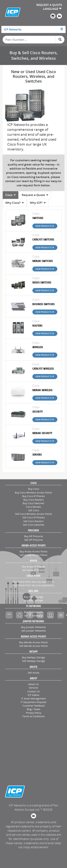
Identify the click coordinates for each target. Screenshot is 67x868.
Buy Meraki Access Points (33, 642)
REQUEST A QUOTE (49, 5)
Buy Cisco (34, 489)
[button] (33, 29)
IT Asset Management (33, 699)
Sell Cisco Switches (34, 525)
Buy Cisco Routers (34, 500)
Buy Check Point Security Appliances (33, 582)
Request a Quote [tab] (35, 195)
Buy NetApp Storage (33, 657)
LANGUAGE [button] (52, 9)
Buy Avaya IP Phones (33, 567)
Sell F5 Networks (34, 616)
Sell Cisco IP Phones (34, 517)
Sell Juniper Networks (34, 631)
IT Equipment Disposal (33, 702)
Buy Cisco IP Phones (33, 496)
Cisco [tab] (11, 195)
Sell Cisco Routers (33, 521)
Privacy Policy (33, 713)
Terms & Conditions (34, 716)
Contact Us (34, 691)
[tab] (33, 29)
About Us (33, 684)
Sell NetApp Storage (34, 661)
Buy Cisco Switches (33, 503)
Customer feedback (34, 706)
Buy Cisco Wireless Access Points (33, 493)
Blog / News (33, 709)
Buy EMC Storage (34, 597)
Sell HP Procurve (33, 540)
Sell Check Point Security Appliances (34, 585)
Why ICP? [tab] (38, 203)
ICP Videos (33, 695)
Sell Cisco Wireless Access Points (34, 514)
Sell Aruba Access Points (33, 555)
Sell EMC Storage (33, 600)
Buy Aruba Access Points (34, 551)
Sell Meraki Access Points (34, 646)
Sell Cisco (33, 510)
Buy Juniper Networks (33, 627)
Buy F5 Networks (33, 612)
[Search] (60, 40)
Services (33, 688)
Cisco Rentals (33, 507)
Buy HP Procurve (34, 536)
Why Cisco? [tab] (15, 203)
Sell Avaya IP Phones (34, 570)
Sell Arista (33, 673)
